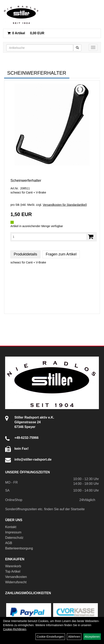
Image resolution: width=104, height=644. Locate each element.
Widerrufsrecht (16, 582)
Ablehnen (74, 637)
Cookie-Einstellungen (50, 637)
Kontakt (11, 527)
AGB (9, 543)
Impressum (13, 532)
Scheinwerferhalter (26, 181)
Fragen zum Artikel (61, 254)
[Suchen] (77, 48)
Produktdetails (25, 254)
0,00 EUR (26, 33)
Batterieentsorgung (19, 548)
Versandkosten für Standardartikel (64, 205)
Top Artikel (13, 571)
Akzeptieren (92, 637)
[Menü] (93, 47)
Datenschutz (14, 538)
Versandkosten (16, 577)
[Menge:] (49, 237)
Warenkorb (13, 566)
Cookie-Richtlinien (15, 629)
